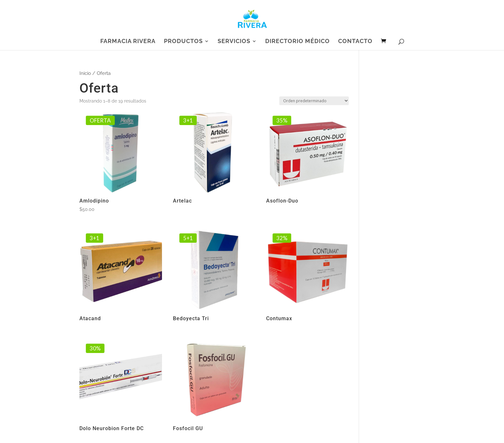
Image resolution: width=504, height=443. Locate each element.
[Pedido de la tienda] (314, 101)
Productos (183, 42)
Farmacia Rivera (128, 42)
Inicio (85, 73)
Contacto (355, 42)
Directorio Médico (297, 42)
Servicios (234, 42)
